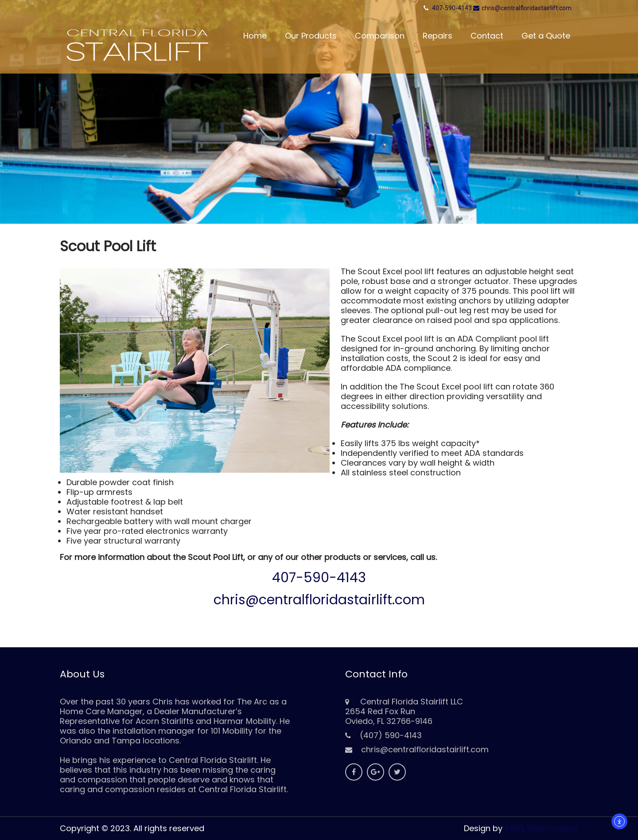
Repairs (438, 36)
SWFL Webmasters (541, 828)
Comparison (380, 36)
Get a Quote (546, 36)
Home (255, 36)
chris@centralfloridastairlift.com (522, 8)
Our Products (311, 36)
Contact (487, 36)
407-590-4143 (452, 8)
